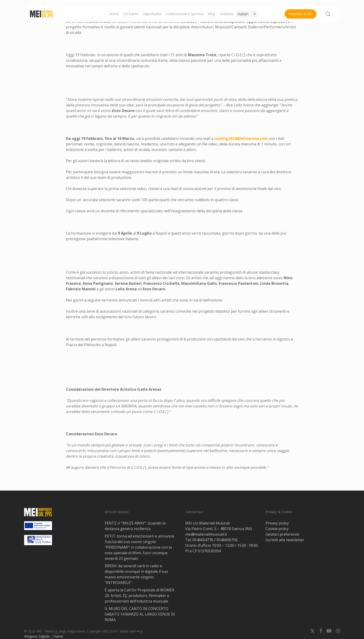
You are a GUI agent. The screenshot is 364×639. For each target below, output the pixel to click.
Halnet (58, 636)
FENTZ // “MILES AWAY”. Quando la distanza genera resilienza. (135, 526)
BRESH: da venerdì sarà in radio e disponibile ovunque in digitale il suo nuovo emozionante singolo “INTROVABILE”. (136, 574)
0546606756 (227, 540)
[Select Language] (247, 14)
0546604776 (203, 540)
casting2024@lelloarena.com (241, 138)
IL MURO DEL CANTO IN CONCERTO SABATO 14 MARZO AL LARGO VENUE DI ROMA (140, 614)
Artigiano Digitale (37, 636)
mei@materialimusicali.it (206, 534)
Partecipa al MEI (301, 14)
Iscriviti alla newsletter (285, 540)
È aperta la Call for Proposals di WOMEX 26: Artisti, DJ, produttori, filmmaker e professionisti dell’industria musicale (139, 596)
